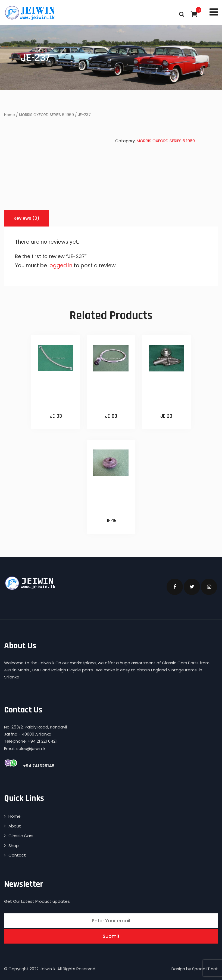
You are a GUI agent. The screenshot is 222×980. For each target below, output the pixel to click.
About (15, 826)
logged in (60, 266)
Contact (17, 855)
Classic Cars (21, 836)
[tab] (26, 218)
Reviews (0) (26, 218)
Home (10, 115)
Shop (14, 846)
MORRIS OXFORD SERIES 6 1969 (46, 115)
